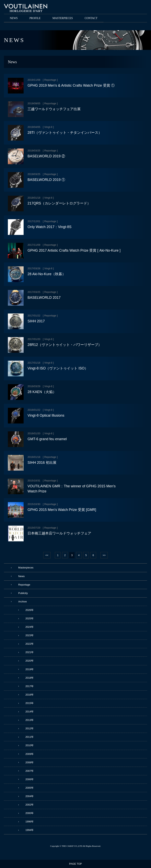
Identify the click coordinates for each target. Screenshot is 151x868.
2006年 (29, 779)
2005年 (29, 788)
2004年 (29, 796)
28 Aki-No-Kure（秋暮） (47, 274)
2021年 (29, 652)
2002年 (29, 805)
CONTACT (91, 18)
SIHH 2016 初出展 (42, 463)
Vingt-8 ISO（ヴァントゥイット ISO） (58, 368)
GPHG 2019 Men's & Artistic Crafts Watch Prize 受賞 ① (71, 85)
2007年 (29, 771)
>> (104, 555)
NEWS (14, 18)
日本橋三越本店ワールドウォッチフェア (59, 533)
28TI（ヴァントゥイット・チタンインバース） (65, 133)
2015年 (29, 703)
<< (47, 555)
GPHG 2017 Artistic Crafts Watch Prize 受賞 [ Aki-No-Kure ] (74, 250)
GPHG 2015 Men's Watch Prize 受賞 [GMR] (62, 510)
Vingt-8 (48, 127)
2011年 (29, 737)
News (22, 576)
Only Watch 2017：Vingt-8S (49, 227)
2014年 (29, 712)
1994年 (29, 830)
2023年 (29, 635)
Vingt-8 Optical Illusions (46, 415)
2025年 (29, 618)
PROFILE (35, 18)
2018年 (29, 678)
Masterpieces (26, 568)
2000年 (29, 813)
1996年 (29, 822)
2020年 (29, 661)
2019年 (29, 669)
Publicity (23, 593)
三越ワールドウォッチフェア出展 (54, 109)
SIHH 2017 (36, 321)
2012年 (29, 728)
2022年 (29, 644)
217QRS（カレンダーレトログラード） (59, 203)
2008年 (29, 762)
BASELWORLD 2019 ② (46, 156)
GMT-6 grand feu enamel (47, 439)
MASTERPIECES (63, 18)
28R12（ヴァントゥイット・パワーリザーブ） (65, 345)
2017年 (29, 686)
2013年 (29, 720)
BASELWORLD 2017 (44, 298)
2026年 (29, 610)
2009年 (29, 754)
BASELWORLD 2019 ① (46, 180)
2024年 (29, 627)
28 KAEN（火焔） (42, 392)
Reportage (50, 80)
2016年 (29, 695)
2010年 (29, 745)
